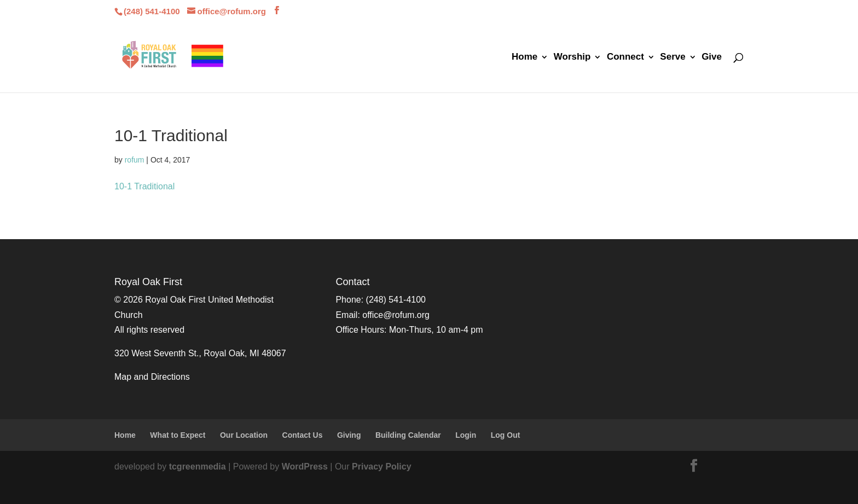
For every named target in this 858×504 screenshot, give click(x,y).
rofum (135, 160)
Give (712, 57)
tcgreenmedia (198, 467)
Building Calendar (408, 435)
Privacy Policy (382, 467)
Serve (673, 57)
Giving (349, 435)
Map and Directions (152, 377)
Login (466, 435)
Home (524, 57)
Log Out (506, 435)
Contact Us (303, 435)
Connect (625, 57)
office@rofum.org (396, 315)
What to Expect (178, 435)
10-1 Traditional (144, 186)
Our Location (244, 435)
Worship (572, 57)
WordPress (305, 467)
